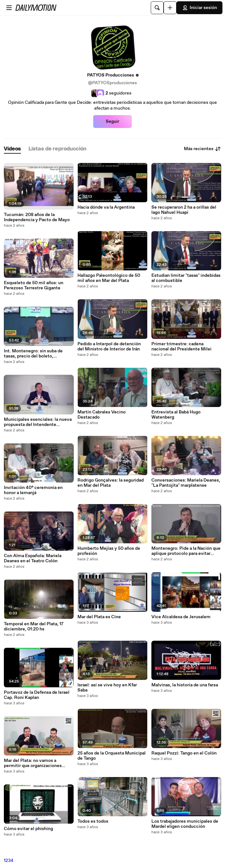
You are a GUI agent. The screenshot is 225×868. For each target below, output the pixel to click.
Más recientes (203, 149)
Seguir (113, 122)
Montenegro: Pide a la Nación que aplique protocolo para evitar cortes (186, 551)
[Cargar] (170, 8)
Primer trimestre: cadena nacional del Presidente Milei (181, 347)
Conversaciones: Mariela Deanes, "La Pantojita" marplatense (186, 483)
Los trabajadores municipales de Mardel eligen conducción (185, 824)
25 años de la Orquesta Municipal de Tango (112, 756)
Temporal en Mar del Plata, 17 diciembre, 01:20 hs (34, 627)
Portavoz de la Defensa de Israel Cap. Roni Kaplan (37, 695)
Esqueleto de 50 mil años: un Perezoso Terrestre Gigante (34, 285)
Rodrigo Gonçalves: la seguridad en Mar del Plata (111, 483)
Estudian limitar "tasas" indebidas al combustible (186, 278)
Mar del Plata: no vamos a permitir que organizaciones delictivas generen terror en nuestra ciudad (33, 763)
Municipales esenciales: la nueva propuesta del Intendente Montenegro (38, 422)
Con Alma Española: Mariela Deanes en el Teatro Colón (33, 558)
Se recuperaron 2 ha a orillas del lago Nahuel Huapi (184, 210)
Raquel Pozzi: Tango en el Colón (184, 753)
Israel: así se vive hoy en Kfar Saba (107, 688)
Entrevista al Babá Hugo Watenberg (176, 415)
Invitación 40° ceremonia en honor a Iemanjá (33, 490)
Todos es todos (93, 821)
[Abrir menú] (9, 8)
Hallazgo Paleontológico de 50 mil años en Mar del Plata (109, 278)
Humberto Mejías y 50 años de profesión (109, 551)
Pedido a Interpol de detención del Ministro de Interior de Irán (109, 347)
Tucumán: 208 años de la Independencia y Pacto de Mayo (37, 217)
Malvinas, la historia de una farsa (185, 685)
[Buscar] (157, 8)
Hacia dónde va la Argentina (106, 207)
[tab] (12, 149)
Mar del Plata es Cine (99, 617)
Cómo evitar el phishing (28, 829)
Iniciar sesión (199, 8)
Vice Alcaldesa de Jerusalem (181, 617)
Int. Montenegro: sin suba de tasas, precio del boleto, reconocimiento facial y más (33, 354)
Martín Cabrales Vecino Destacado (102, 415)
